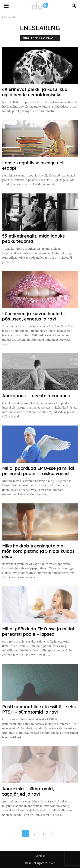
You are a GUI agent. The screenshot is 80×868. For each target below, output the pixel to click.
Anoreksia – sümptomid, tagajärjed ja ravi (28, 791)
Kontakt (40, 856)
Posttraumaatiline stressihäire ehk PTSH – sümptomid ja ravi (39, 709)
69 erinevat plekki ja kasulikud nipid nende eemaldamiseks (35, 92)
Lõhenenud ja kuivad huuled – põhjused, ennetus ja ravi (34, 316)
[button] (74, 6)
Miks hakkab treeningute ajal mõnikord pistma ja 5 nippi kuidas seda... (38, 551)
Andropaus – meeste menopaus (36, 396)
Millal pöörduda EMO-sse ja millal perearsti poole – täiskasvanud (38, 471)
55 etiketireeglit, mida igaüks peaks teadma (33, 239)
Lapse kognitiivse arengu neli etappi (33, 165)
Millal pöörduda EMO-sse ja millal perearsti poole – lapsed (38, 631)
